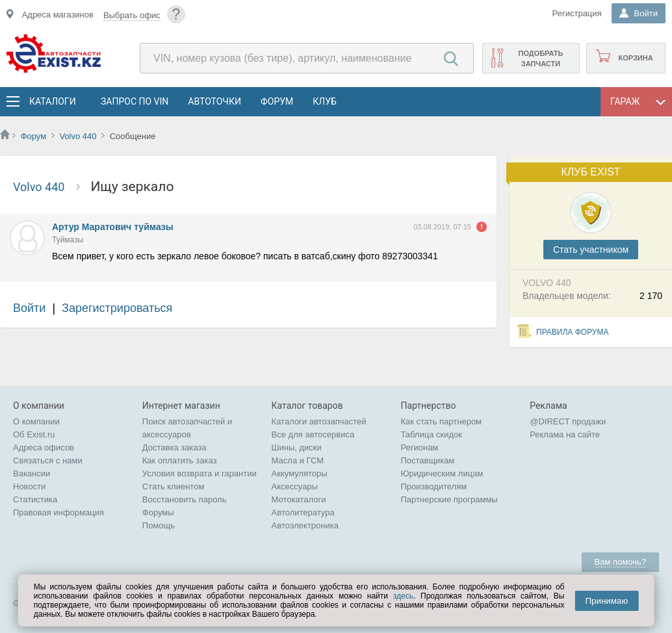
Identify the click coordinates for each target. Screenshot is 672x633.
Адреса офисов (44, 447)
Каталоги (52, 101)
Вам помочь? (620, 562)
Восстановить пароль (185, 499)
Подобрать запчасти (540, 58)
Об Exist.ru (34, 434)
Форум (277, 101)
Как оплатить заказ (180, 460)
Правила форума (573, 332)
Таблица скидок (431, 434)
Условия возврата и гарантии (200, 473)
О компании (36, 421)
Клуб (325, 101)
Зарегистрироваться (117, 308)
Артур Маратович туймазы (113, 227)
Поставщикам (427, 460)
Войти (29, 308)
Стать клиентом (174, 486)
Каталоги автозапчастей (319, 421)
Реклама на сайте (565, 434)
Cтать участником (591, 250)
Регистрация (577, 13)
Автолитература (303, 512)
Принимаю (606, 601)
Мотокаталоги (299, 499)
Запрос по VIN (135, 101)
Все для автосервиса (313, 434)
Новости (29, 486)
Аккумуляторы (300, 473)
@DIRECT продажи (568, 421)
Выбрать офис (132, 15)
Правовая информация (58, 512)
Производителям (433, 486)
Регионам (419, 447)
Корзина (635, 58)
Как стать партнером (441, 421)
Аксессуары (295, 486)
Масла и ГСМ (298, 460)
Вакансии (32, 473)
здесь (403, 596)
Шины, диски (297, 447)
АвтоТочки (214, 101)
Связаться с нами (48, 460)
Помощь (159, 525)
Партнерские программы (449, 499)
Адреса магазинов (58, 15)
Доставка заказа (174, 447)
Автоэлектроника (305, 525)
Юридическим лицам (442, 473)
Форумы (158, 512)
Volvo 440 (79, 136)
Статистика (35, 499)
